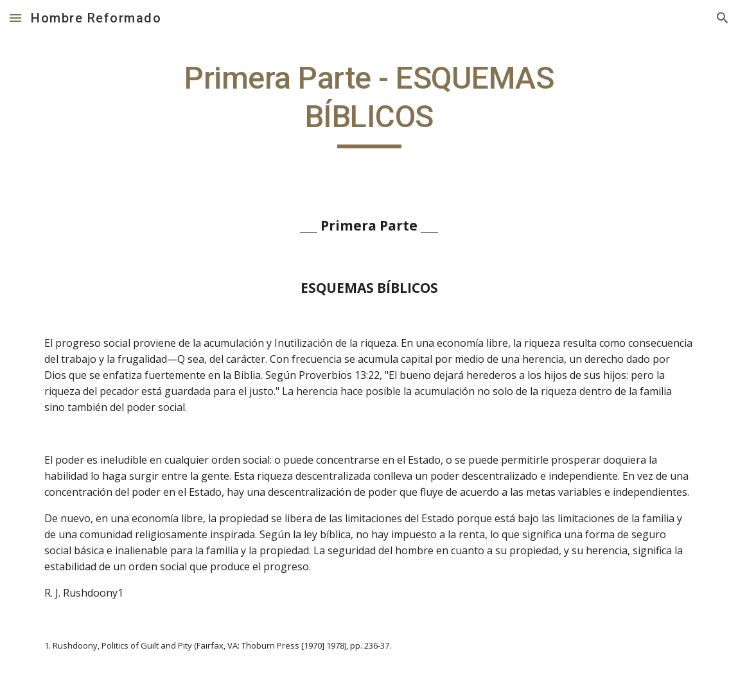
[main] (369, 104)
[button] (15, 18)
